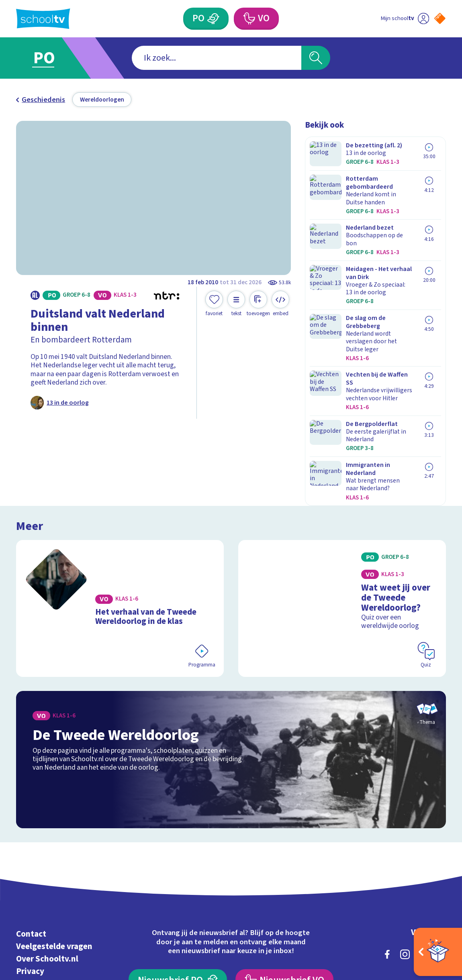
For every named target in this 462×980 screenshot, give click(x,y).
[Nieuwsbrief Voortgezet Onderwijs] (284, 870)
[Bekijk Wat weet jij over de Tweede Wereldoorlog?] (342, 509)
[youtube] (440, 845)
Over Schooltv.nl (47, 849)
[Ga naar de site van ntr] (433, 912)
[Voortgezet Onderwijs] (249, 18)
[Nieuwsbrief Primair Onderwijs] (178, 870)
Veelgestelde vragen (54, 837)
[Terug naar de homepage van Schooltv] (43, 19)
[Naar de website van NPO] (440, 18)
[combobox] (217, 58)
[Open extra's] (438, 952)
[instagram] (405, 845)
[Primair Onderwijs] (213, 18)
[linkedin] (423, 845)
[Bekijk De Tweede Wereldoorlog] (231, 650)
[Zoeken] (316, 58)
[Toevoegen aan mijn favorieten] (214, 304)
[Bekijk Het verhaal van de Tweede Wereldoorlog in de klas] (120, 509)
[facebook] (387, 845)
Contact (31, 824)
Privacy (30, 861)
